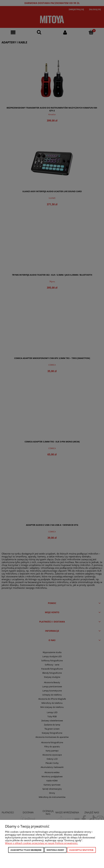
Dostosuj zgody (55, 850)
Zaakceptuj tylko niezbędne (26, 850)
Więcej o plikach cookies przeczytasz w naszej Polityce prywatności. (42, 843)
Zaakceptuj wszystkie (81, 850)
